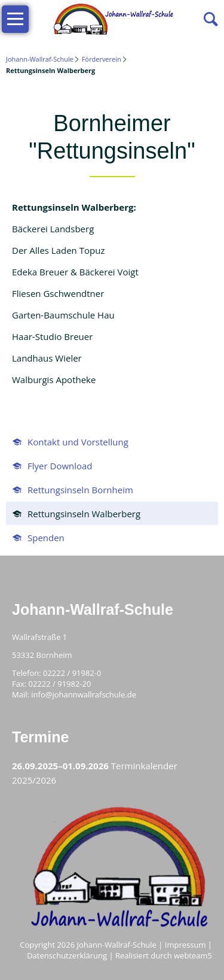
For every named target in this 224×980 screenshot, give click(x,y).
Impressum (185, 945)
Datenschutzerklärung (67, 955)
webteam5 (193, 955)
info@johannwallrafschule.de (84, 694)
